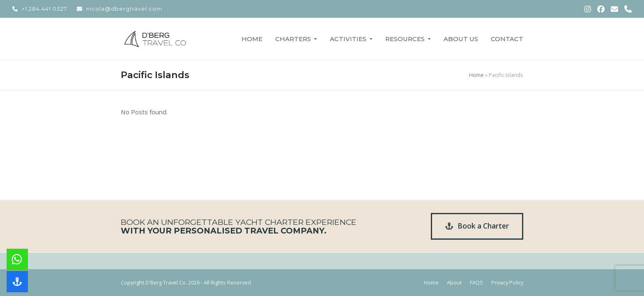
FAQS (476, 282)
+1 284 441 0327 (44, 9)
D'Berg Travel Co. (166, 282)
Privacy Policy (507, 282)
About (454, 282)
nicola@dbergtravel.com (124, 9)
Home (476, 75)
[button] (17, 282)
